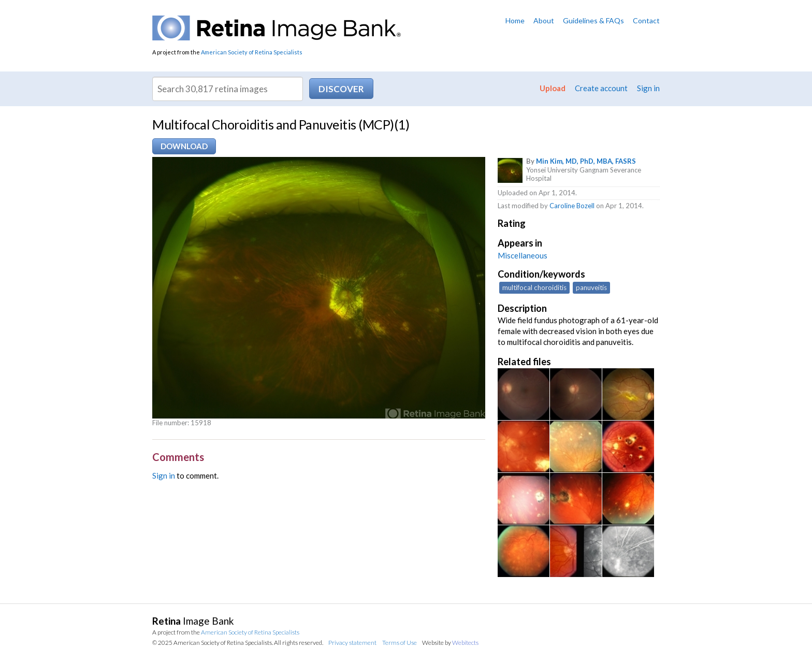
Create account (601, 88)
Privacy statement (352, 643)
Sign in (648, 88)
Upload (553, 88)
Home (515, 20)
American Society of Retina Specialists (252, 52)
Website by (450, 643)
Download (184, 146)
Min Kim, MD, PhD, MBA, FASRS (586, 161)
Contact (646, 20)
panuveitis (591, 287)
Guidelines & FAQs (593, 20)
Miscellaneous (523, 255)
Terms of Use (400, 643)
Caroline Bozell (572, 206)
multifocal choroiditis (534, 287)
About (544, 20)
